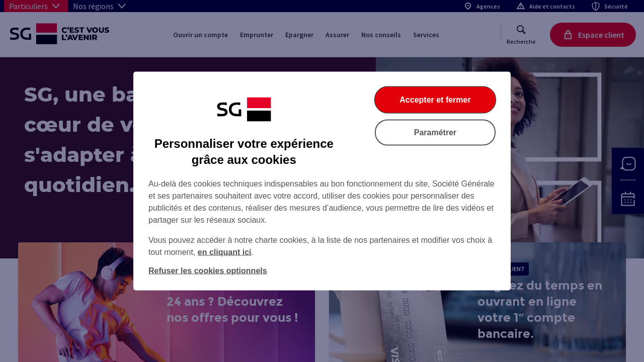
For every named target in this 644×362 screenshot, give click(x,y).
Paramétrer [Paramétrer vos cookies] (435, 132)
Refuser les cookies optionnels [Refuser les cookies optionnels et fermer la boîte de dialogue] (208, 271)
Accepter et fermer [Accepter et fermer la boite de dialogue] (435, 100)
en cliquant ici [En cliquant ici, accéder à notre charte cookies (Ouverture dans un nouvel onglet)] (225, 252)
